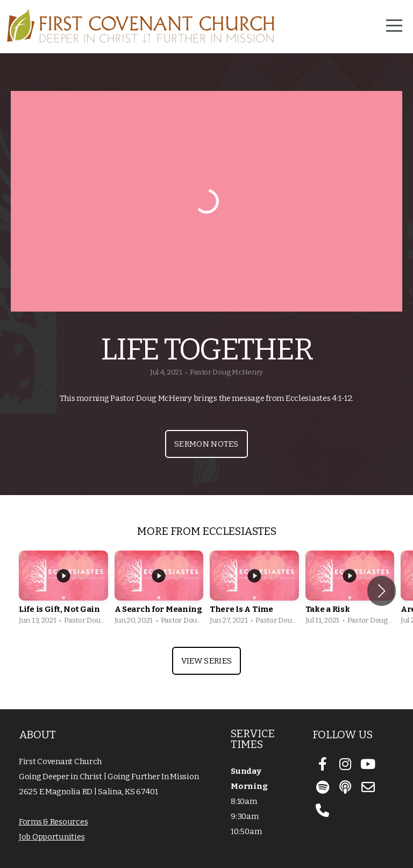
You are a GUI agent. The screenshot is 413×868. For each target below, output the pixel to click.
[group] (63, 591)
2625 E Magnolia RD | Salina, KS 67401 (88, 792)
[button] (382, 591)
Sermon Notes (206, 444)
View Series (206, 661)
